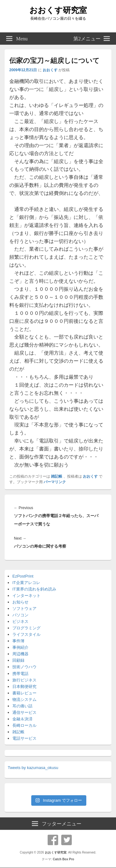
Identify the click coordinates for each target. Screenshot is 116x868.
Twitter (67, 840)
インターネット (26, 596)
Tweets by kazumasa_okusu (33, 768)
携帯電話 (20, 674)
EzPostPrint (23, 576)
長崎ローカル (24, 725)
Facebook (53, 840)
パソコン (20, 615)
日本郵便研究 (24, 687)
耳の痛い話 (22, 706)
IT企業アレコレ (26, 583)
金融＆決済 (22, 719)
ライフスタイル (26, 634)
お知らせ (20, 602)
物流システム (24, 699)
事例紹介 (20, 647)
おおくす (50, 70)
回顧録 (18, 660)
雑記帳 (57, 476)
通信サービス (24, 712)
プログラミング (26, 628)
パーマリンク (55, 482)
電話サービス (24, 738)
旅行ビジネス (24, 680)
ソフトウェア (24, 609)
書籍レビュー (24, 693)
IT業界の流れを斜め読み (34, 589)
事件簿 (18, 641)
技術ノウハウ (24, 667)
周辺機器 (20, 654)
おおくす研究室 (58, 10)
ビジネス (20, 621)
